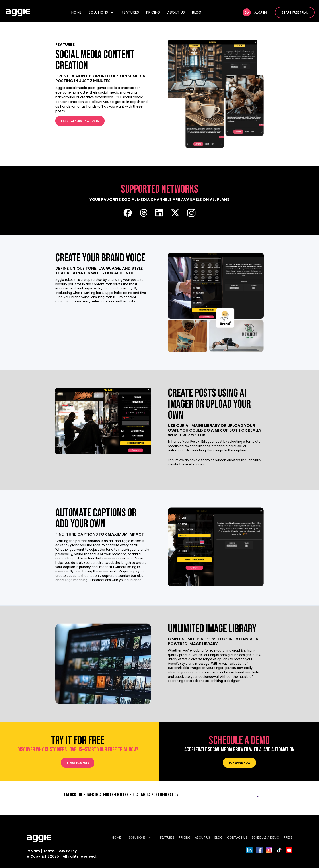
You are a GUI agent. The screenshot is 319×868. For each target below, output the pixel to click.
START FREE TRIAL (295, 12)
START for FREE (78, 763)
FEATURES (130, 12)
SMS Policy (67, 851)
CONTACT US (237, 837)
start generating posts (80, 121)
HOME (76, 12)
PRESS (288, 837)
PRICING (153, 12)
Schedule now (239, 763)
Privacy (33, 851)
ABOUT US (176, 12)
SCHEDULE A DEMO (266, 837)
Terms (49, 851)
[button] (102, 12)
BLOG (197, 12)
